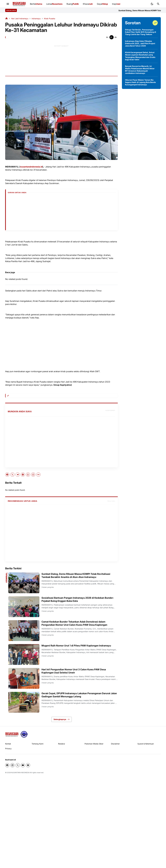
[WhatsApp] (28, 475)
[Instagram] (12, 765)
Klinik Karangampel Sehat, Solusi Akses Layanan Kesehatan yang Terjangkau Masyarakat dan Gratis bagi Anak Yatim (140, 56)
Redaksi (61, 744)
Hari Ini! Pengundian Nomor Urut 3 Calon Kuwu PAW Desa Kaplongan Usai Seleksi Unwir (74, 671)
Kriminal (6, 577)
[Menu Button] (8, 4)
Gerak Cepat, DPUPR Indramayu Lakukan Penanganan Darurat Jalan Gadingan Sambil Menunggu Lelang (79, 695)
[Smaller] (107, 37)
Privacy (8, 749)
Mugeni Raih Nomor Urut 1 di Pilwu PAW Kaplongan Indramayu (76, 646)
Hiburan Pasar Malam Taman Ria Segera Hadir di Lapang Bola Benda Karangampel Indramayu (140, 82)
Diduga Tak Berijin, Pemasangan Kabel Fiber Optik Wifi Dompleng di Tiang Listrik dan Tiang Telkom (141, 32)
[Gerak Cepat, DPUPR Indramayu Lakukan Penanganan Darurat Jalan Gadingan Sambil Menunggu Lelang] (24, 702)
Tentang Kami (37, 744)
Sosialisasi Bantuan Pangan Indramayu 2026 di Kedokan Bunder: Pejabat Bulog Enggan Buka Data (78, 599)
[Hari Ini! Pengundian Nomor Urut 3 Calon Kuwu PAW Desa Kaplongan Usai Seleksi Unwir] (24, 678)
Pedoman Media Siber (94, 744)
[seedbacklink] (24, 734)
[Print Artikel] (33, 475)
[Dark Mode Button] (152, 4)
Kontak (8, 744)
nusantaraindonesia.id (31, 167)
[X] (12, 475)
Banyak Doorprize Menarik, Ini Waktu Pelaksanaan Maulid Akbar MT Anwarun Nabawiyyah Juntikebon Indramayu (140, 70)
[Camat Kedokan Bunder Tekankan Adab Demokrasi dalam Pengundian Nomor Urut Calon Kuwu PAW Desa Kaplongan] (24, 631)
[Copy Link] (38, 475)
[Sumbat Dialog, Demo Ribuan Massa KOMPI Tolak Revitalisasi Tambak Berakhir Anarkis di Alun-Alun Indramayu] (24, 583)
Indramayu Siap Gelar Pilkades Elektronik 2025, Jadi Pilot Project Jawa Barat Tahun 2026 (140, 43)
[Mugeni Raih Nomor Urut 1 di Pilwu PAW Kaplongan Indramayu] (24, 654)
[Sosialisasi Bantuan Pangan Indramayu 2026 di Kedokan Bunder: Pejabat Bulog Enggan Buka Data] (24, 607)
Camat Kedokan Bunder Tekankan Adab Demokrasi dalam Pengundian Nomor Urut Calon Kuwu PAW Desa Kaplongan (74, 623)
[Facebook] (7, 475)
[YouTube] (23, 765)
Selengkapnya (62, 719)
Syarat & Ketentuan (146, 744)
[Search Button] (158, 4)
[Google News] (28, 765)
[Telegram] (18, 475)
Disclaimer (115, 744)
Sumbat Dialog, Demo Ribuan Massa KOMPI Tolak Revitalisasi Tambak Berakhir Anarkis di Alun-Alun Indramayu (76, 575)
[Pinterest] (23, 475)
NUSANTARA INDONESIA (20, 773)
